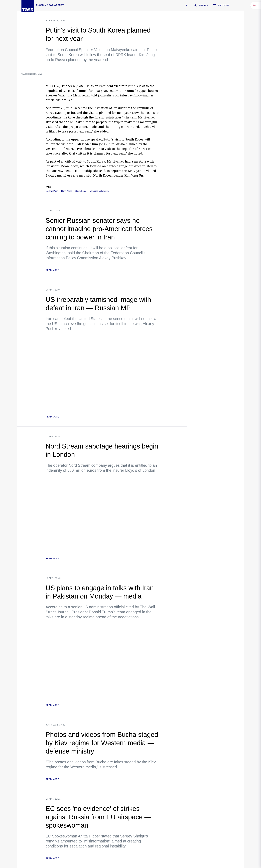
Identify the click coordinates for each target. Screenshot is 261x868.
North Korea (67, 191)
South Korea (81, 191)
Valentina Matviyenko (99, 191)
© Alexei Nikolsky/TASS (32, 74)
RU (188, 6)
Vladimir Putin (52, 191)
